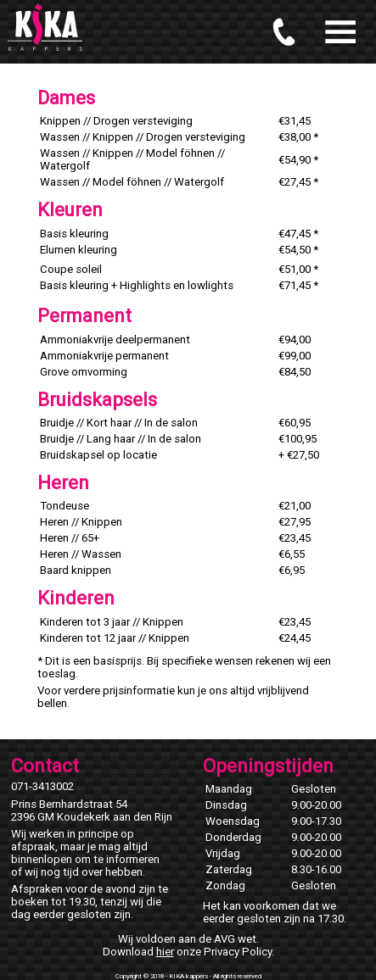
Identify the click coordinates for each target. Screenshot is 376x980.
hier (165, 952)
